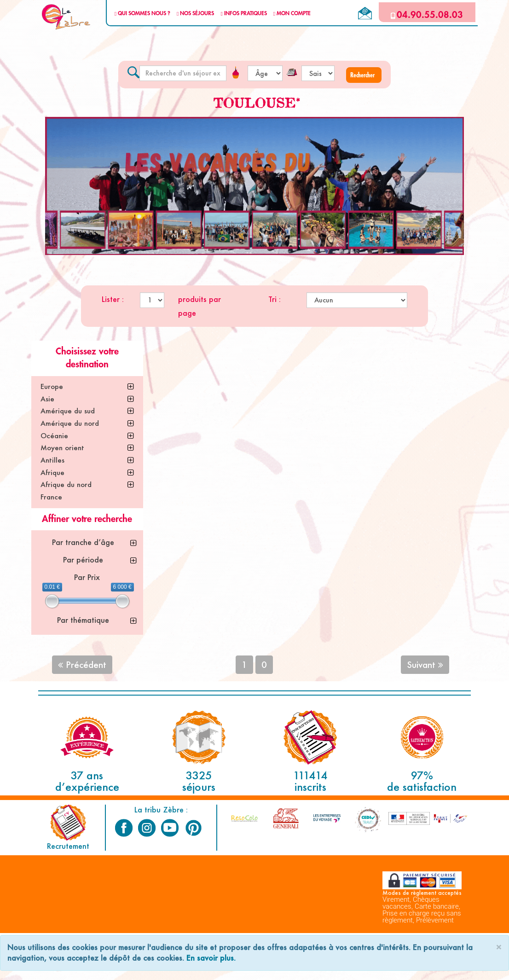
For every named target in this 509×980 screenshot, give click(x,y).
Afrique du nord (66, 484)
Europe (52, 386)
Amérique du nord (70, 423)
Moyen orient (62, 448)
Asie (47, 399)
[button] (364, 75)
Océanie (54, 436)
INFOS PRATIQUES (243, 14)
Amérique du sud (68, 411)
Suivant (425, 665)
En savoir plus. (211, 958)
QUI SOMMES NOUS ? (142, 14)
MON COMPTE (292, 14)
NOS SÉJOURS (195, 14)
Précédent (82, 665)
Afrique (52, 473)
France (51, 497)
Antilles (52, 460)
